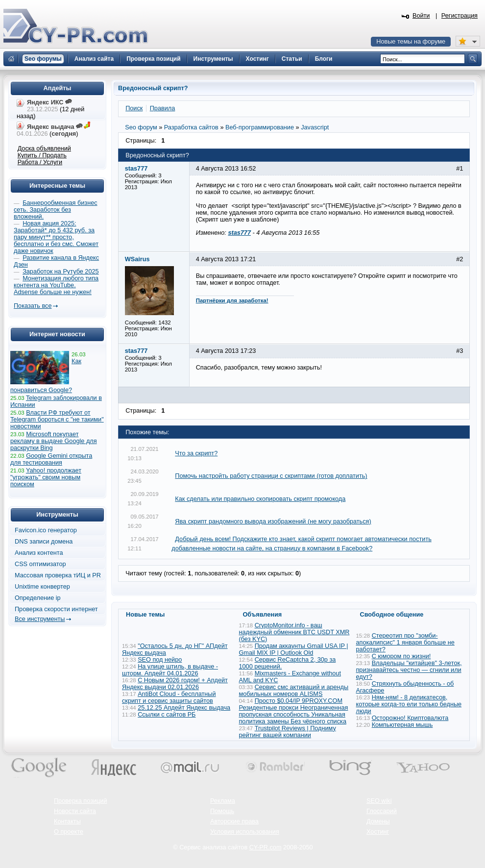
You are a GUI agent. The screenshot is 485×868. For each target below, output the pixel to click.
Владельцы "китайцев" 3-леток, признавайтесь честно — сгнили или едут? (409, 670)
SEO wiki (379, 801)
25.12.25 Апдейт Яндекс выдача (184, 708)
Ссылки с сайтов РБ (167, 715)
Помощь (222, 811)
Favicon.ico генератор (46, 530)
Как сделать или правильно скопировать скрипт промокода (260, 499)
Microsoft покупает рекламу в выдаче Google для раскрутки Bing (54, 441)
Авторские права (234, 821)
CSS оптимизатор (40, 564)
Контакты (67, 821)
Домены (378, 821)
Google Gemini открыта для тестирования (51, 459)
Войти (421, 16)
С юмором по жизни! (401, 656)
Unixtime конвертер (42, 587)
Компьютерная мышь (402, 725)
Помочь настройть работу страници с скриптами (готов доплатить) (271, 476)
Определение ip (38, 598)
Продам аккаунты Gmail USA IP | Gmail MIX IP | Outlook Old (294, 649)
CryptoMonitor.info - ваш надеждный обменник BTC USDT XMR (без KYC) (294, 632)
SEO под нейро (160, 660)
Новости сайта (75, 811)
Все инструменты (40, 619)
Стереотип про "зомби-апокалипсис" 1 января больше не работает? (405, 643)
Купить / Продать (42, 155)
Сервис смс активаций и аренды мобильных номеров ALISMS (294, 691)
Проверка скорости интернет (56, 609)
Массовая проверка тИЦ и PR (58, 575)
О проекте (69, 832)
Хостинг (378, 832)
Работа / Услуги (40, 162)
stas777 (239, 233)
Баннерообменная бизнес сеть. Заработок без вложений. (56, 210)
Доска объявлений (44, 149)
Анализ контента (39, 553)
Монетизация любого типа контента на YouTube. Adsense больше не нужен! (56, 285)
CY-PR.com (266, 847)
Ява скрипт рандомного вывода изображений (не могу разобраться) (273, 521)
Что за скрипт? (196, 453)
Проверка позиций (80, 801)
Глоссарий (382, 811)
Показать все (33, 306)
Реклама (223, 801)
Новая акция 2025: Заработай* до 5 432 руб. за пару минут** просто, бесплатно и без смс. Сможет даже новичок (56, 237)
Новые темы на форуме (411, 42)
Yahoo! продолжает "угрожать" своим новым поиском (46, 477)
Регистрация (460, 16)
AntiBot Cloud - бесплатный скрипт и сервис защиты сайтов (169, 697)
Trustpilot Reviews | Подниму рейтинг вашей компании (288, 732)
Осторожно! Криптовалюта (410, 718)
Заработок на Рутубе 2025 (61, 272)
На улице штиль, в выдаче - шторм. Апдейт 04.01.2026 (170, 670)
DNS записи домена (44, 542)
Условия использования (245, 832)
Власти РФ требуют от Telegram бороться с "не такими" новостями (57, 420)
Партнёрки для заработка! (232, 300)
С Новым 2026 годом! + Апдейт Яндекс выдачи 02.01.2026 (175, 684)
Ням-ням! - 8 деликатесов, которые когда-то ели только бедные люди (409, 704)
